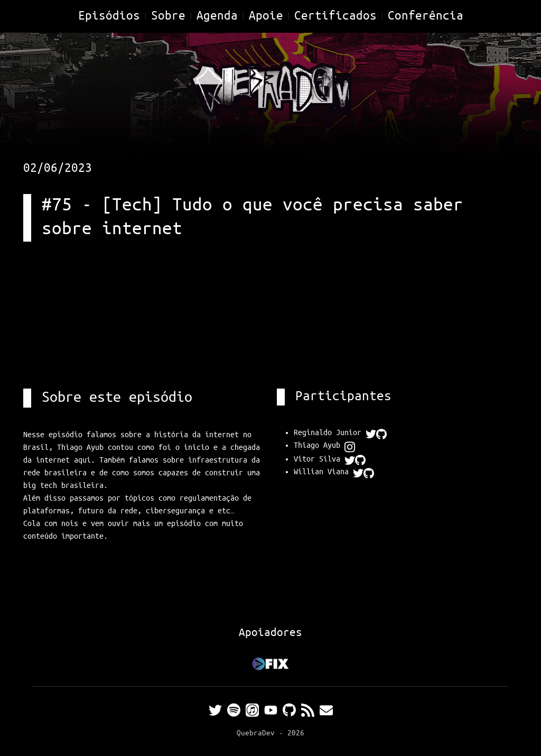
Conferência (426, 16)
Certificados (335, 16)
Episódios (109, 16)
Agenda (217, 16)
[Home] (270, 94)
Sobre (168, 16)
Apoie (266, 16)
